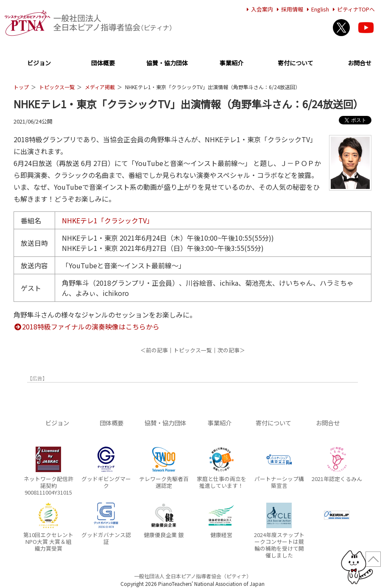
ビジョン (39, 63)
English (317, 9)
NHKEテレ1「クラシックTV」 (108, 220)
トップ (21, 87)
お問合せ (360, 63)
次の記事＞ (231, 350)
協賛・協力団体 (167, 63)
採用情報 (289, 9)
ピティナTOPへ (353, 9)
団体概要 (103, 63)
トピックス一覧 (57, 87)
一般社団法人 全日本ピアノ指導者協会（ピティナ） (193, 576)
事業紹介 (232, 63)
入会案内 (259, 9)
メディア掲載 (100, 87)
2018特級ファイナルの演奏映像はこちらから (86, 326)
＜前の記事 (154, 350)
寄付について (296, 63)
